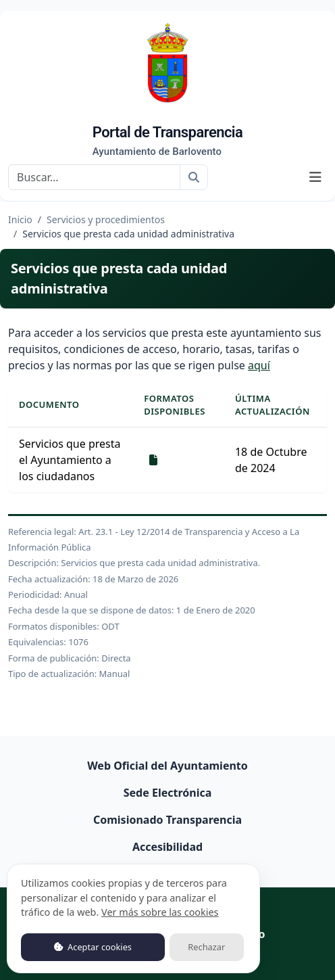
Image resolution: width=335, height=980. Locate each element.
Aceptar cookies (93, 947)
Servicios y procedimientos (106, 219)
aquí (259, 365)
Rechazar (206, 947)
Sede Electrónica (168, 793)
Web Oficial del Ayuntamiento (167, 766)
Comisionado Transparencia (167, 820)
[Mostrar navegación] (315, 177)
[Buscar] (94, 177)
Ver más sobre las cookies (160, 912)
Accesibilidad (167, 847)
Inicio (20, 219)
